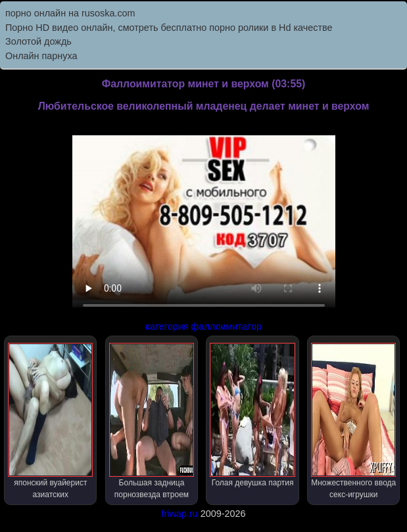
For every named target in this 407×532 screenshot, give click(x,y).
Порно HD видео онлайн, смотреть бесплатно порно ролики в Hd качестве (169, 28)
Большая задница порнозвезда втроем (152, 421)
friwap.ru (179, 514)
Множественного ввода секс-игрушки (353, 421)
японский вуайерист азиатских (50, 421)
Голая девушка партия (252, 415)
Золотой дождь (38, 41)
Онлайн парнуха (41, 56)
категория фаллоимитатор (203, 326)
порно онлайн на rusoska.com (70, 13)
